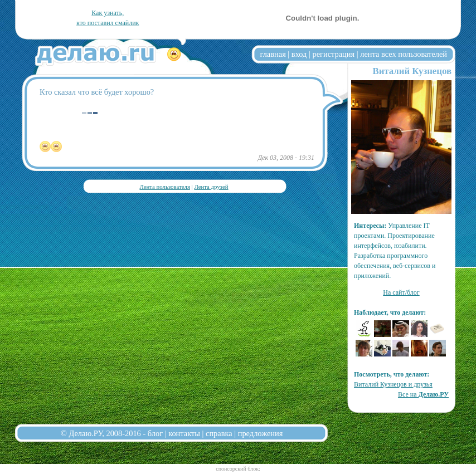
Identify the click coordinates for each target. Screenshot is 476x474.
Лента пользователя (164, 187)
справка (219, 433)
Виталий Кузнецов (412, 71)
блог (155, 433)
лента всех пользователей (404, 54)
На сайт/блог (401, 292)
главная (273, 54)
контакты (184, 433)
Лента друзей (211, 187)
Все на (423, 394)
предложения (261, 433)
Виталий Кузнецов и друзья (393, 384)
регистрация (333, 54)
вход (299, 54)
